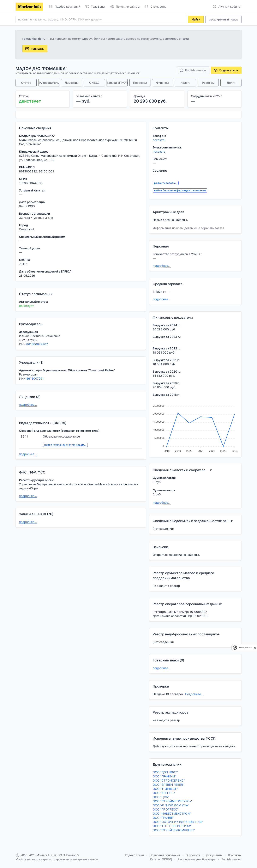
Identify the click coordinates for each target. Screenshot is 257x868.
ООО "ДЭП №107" (165, 772)
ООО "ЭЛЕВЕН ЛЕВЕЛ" (168, 785)
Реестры (208, 83)
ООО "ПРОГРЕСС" (166, 809)
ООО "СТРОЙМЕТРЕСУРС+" (173, 801)
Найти (196, 19)
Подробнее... (194, 694)
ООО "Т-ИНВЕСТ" (165, 789)
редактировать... (166, 183)
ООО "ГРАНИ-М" (164, 776)
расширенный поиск (223, 19)
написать (34, 49)
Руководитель (49, 83)
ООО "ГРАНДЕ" (163, 818)
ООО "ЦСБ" (161, 797)
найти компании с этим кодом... (65, 445)
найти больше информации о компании (180, 190)
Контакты (235, 855)
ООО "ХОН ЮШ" (164, 793)
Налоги (185, 83)
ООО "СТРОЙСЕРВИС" (169, 780)
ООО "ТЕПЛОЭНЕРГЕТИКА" (172, 826)
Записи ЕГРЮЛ (117, 83)
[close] (255, 648)
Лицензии (72, 83)
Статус (26, 83)
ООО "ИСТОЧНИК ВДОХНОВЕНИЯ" (178, 822)
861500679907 (37, 344)
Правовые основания (165, 855)
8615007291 (35, 378)
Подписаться (226, 70)
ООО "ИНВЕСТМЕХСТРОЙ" (172, 814)
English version (193, 70)
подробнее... (28, 405)
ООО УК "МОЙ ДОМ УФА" (171, 805)
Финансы (163, 83)
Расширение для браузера (197, 859)
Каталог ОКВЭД (161, 859)
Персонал (140, 83)
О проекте (193, 855)
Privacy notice (245, 647)
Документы (214, 855)
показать (159, 140)
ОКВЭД (94, 83)
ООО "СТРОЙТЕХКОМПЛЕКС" (174, 830)
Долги (231, 83)
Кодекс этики (134, 855)
